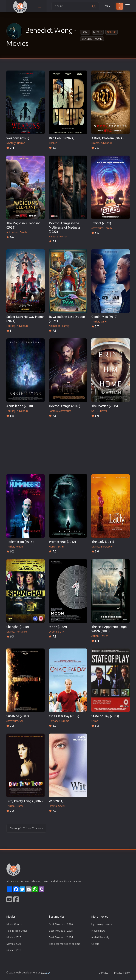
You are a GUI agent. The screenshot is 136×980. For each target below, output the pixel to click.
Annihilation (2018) (20, 406)
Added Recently (100, 937)
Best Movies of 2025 (61, 931)
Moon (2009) (58, 627)
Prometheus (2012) (62, 542)
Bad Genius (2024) (62, 138)
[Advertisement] (68, 445)
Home (85, 32)
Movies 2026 (14, 937)
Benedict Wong (92, 39)
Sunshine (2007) (18, 716)
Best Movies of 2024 (61, 937)
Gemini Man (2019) (104, 317)
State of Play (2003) (105, 716)
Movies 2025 (14, 944)
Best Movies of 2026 (61, 924)
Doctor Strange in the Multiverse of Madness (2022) (65, 227)
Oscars (95, 944)
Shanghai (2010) (18, 627)
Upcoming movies (102, 924)
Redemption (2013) (20, 542)
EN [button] (108, 6)
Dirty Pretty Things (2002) (25, 801)
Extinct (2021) (101, 223)
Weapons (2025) (18, 138)
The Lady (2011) (103, 542)
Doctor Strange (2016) (65, 406)
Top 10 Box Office (17, 931)
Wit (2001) (56, 801)
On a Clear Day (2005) (64, 716)
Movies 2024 (14, 950)
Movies (98, 32)
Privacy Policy (122, 973)
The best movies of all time (65, 944)
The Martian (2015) (105, 406)
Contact (103, 973)
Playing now (98, 931)
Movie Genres (14, 924)
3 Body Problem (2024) (107, 138)
